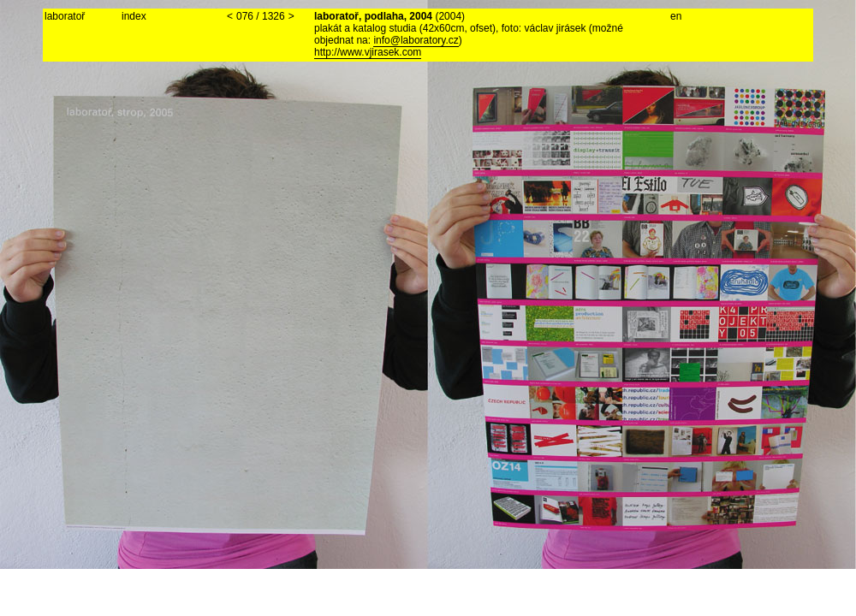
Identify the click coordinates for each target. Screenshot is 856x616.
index (134, 16)
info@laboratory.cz (416, 40)
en (676, 16)
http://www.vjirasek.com (368, 52)
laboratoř (65, 16)
